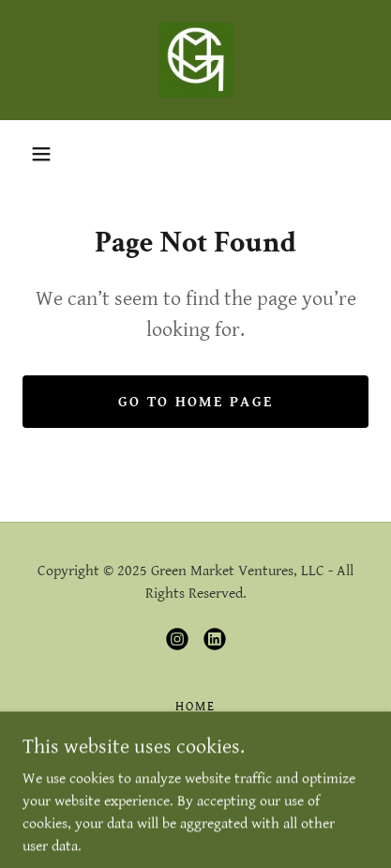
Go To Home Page (195, 402)
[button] (41, 154)
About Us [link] (195, 729)
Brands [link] (195, 752)
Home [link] (195, 707)
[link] (196, 60)
